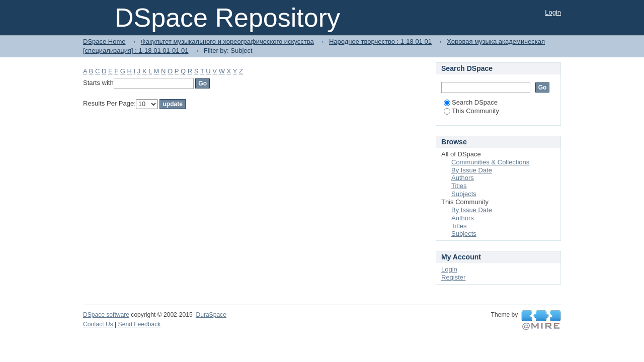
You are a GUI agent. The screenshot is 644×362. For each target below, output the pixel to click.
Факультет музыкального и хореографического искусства (227, 41)
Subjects (464, 194)
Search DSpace (471, 102)
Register (453, 277)
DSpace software (106, 315)
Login (553, 12)
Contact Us (98, 324)
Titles (459, 186)
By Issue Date (472, 170)
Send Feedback (140, 324)
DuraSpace (211, 315)
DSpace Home (104, 41)
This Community (471, 111)
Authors (463, 178)
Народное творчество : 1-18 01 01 (380, 41)
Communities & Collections (490, 162)
